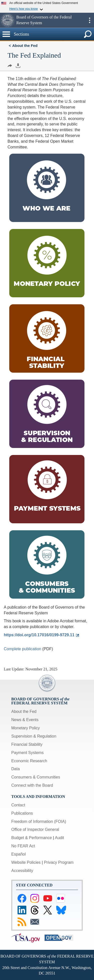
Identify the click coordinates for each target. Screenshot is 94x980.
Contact (18, 805)
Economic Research (29, 761)
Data (16, 769)
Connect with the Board (32, 785)
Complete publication (22, 649)
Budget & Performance (32, 838)
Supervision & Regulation (34, 736)
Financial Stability (27, 744)
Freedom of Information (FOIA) (39, 821)
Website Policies (26, 862)
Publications (22, 813)
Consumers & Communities (36, 777)
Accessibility (22, 871)
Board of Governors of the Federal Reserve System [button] (44, 20)
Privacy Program (59, 862)
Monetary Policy (26, 728)
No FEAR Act (23, 846)
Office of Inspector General (35, 829)
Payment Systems (27, 753)
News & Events (25, 720)
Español (19, 854)
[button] (8, 20)
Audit (59, 838)
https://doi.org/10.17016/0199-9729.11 (39, 635)
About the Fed (25, 46)
